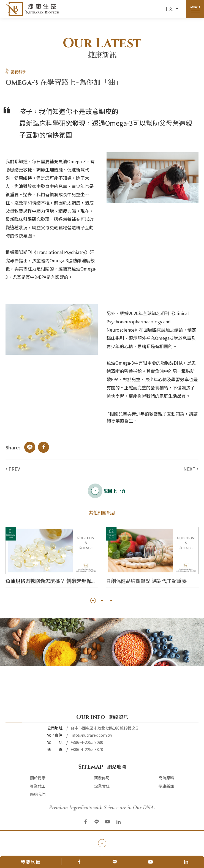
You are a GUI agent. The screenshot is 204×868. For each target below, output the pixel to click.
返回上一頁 (102, 491)
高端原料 (166, 778)
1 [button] (93, 600)
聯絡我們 (38, 794)
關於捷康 (38, 778)
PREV (14, 469)
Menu (195, 7)
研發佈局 (102, 778)
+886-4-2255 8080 (87, 742)
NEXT (189, 469)
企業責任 (102, 786)
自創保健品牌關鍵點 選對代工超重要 (146, 581)
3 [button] (111, 600)
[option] (52, 559)
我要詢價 (31, 862)
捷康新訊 (166, 786)
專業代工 (38, 786)
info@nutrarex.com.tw (91, 735)
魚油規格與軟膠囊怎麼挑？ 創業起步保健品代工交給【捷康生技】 (52, 581)
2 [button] (102, 600)
